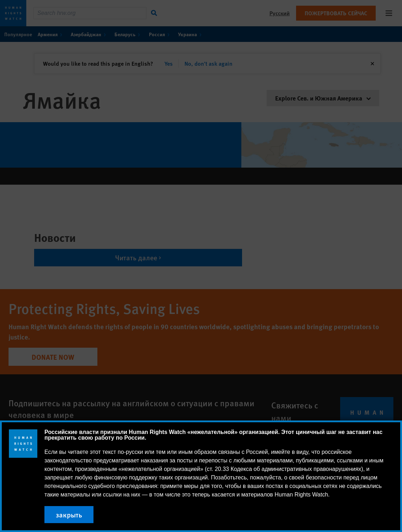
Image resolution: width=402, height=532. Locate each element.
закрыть (69, 515)
